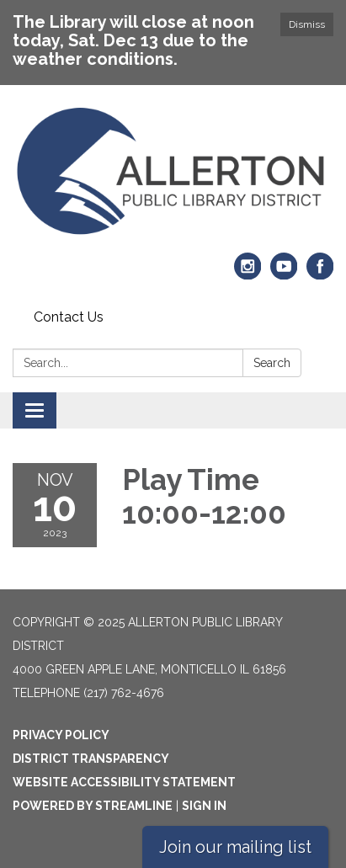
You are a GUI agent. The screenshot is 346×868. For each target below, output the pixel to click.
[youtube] (284, 273)
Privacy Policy (61, 735)
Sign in (204, 806)
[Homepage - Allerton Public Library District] (173, 172)
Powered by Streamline (93, 806)
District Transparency (91, 759)
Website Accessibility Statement (124, 782)
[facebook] (320, 273)
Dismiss (307, 24)
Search (272, 363)
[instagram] (248, 273)
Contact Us (69, 317)
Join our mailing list (235, 847)
